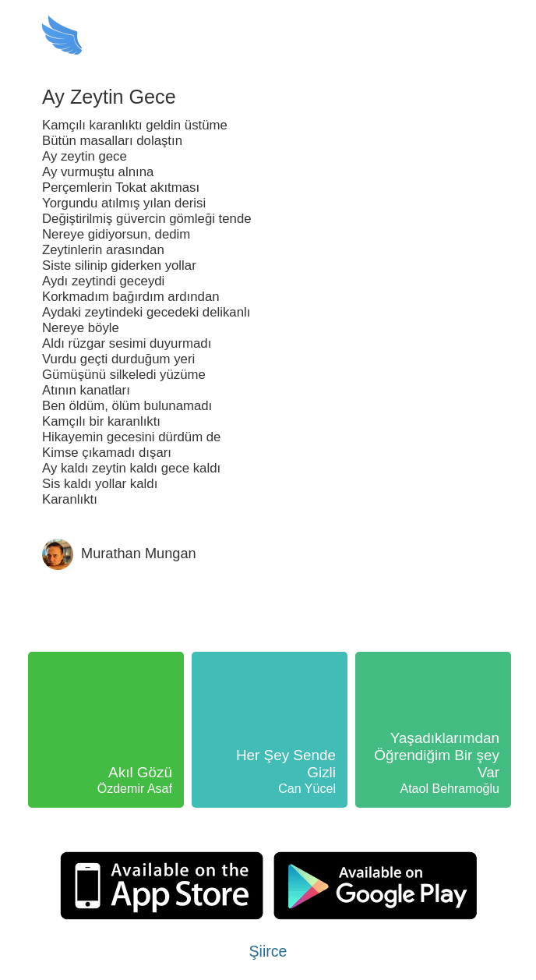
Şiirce (268, 951)
